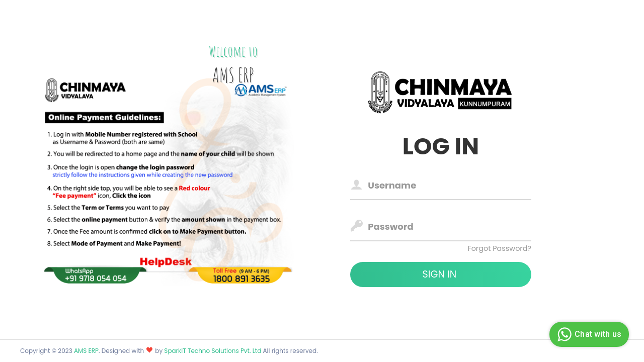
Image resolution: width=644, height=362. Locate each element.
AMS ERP (86, 351)
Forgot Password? (499, 248)
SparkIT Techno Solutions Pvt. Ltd (213, 351)
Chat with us (588, 334)
